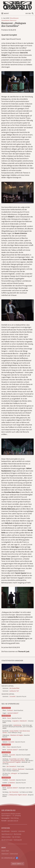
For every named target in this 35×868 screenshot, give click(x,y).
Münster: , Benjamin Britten (18, 796)
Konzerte (14, 831)
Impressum (5, 854)
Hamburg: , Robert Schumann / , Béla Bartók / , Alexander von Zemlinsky (18, 761)
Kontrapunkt (18, 840)
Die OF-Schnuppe (7, 840)
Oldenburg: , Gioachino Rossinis (16, 736)
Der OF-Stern (16, 837)
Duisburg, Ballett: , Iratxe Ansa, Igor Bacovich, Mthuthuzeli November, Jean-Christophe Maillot (17, 727)
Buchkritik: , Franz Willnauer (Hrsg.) (16, 732)
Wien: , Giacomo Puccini (12, 747)
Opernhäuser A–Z (7, 834)
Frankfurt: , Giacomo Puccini (14, 780)
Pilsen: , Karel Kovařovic (13, 710)
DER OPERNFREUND (8, 810)
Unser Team (5, 851)
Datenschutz (14, 854)
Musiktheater (14, 18)
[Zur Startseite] (17, 6)
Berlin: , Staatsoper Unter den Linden (17, 789)
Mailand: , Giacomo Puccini (14, 742)
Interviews (22, 831)
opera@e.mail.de (13, 821)
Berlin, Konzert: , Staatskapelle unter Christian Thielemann (18, 770)
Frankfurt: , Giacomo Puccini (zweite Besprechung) (16, 756)
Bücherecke (18, 834)
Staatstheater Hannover (9, 20)
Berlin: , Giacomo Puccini (12, 718)
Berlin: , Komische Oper (15, 750)
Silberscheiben (6, 837)
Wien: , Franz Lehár (13, 766)
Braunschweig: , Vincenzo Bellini (18, 722)
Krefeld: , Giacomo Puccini (14, 783)
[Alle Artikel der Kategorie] (18, 674)
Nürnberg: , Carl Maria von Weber (18, 792)
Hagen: (10, 713)
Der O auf (8, 858)
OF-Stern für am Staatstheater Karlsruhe (15, 774)
